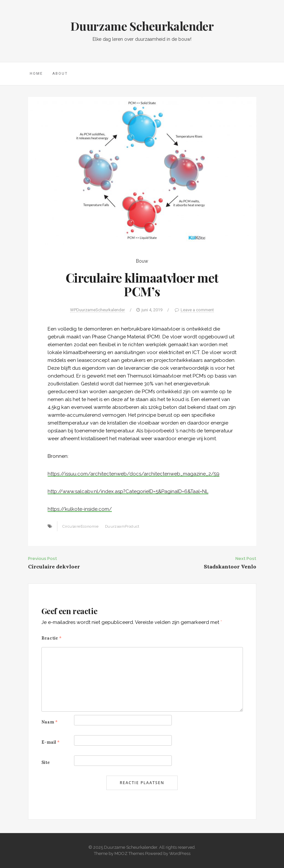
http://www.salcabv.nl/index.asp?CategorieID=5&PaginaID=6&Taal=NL (128, 491)
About (60, 74)
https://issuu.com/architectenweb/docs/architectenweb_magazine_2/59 (134, 474)
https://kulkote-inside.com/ (80, 509)
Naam (50, 722)
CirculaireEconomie (81, 526)
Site (46, 762)
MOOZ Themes (129, 853)
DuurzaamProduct (122, 526)
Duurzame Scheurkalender (142, 26)
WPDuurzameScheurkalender (97, 310)
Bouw (142, 261)
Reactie (52, 638)
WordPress (180, 853)
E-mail (51, 742)
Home (36, 74)
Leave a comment (197, 310)
